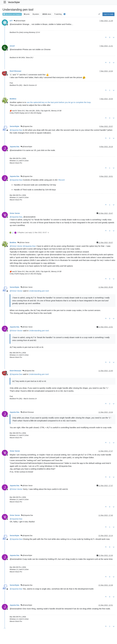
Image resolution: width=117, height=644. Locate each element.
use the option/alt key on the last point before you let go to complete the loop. (59, 102)
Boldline (13, 99)
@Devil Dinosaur (27, 412)
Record (61, 180)
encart (12, 46)
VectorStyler (14, 2)
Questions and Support (12, 14)
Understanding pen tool (39, 291)
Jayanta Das (15, 147)
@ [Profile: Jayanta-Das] (16, 130)
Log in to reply (108, 14)
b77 (11, 21)
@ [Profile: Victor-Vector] (16, 246)
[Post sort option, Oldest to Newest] (99, 14)
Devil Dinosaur (16, 71)
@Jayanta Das (27, 126)
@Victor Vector (23, 243)
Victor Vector (15, 213)
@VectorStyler (20, 21)
